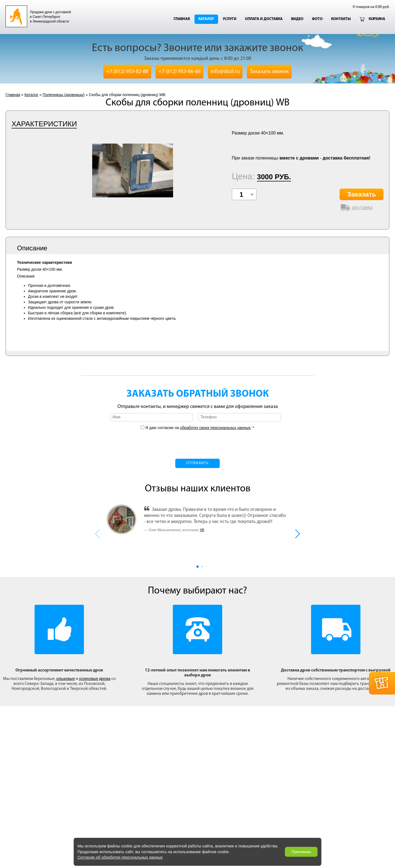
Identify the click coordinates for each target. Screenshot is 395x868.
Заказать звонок (269, 72)
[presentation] (198, 441)
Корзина (377, 19)
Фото (317, 19)
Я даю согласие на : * (199, 428)
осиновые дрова (95, 679)
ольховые (66, 679)
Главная (182, 19)
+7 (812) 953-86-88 (179, 72)
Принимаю (301, 852)
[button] (297, 534)
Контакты (341, 19)
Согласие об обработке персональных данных (120, 857)
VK (202, 530)
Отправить (197, 463)
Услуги (230, 19)
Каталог (206, 19)
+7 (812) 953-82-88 (127, 72)
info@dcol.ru (225, 72)
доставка (362, 208)
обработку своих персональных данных (215, 428)
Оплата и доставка (264, 19)
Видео (297, 19)
